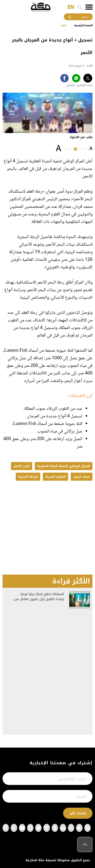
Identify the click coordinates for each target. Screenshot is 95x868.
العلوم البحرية (55, 477)
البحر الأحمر (22, 466)
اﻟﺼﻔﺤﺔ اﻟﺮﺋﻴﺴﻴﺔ (83, 25)
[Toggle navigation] (89, 7)
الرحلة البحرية (28, 477)
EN (71, 7)
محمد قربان (82, 477)
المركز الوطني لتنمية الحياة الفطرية (64, 466)
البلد (64, 25)
